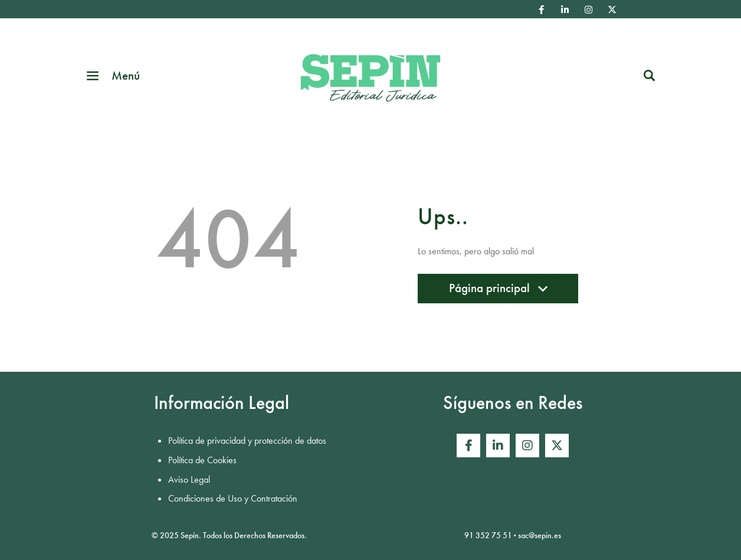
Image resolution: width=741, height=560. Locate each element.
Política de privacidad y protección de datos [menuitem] (247, 441)
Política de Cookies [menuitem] (202, 460)
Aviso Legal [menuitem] (189, 479)
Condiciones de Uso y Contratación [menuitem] (233, 498)
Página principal (498, 292)
